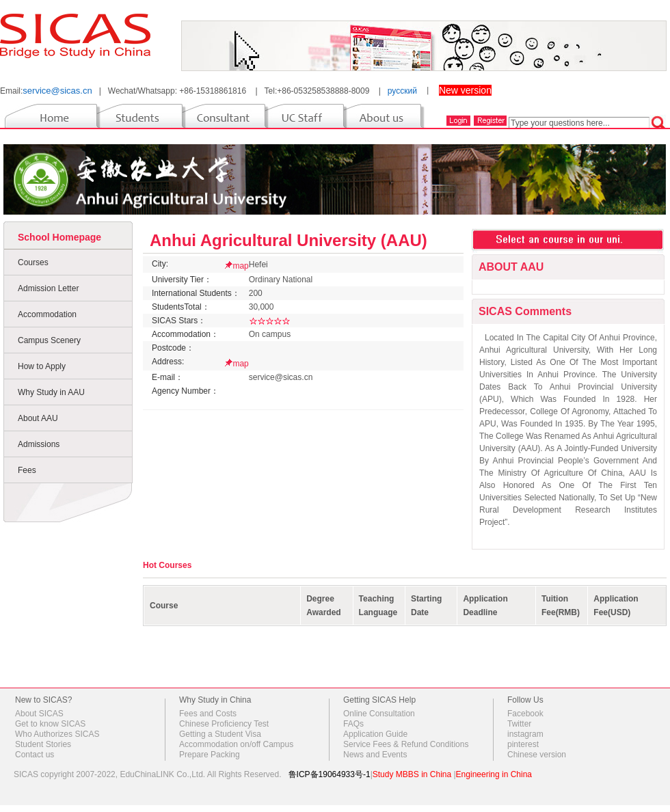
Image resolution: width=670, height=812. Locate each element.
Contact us (35, 755)
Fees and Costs (208, 714)
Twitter (519, 724)
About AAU (38, 418)
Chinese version (537, 755)
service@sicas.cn (57, 91)
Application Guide (375, 734)
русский (402, 91)
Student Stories (43, 744)
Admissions (39, 444)
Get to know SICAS (50, 724)
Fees (27, 470)
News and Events (375, 755)
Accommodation (47, 314)
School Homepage (59, 237)
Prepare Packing (210, 755)
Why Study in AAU (51, 392)
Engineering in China (494, 774)
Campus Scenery (49, 340)
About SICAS (39, 714)
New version (465, 90)
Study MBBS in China (412, 774)
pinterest (523, 744)
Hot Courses (167, 565)
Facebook (525, 714)
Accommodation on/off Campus (236, 744)
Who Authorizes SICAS (57, 734)
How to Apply (42, 366)
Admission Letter (48, 288)
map (240, 266)
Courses (33, 262)
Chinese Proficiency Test (224, 724)
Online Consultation (379, 714)
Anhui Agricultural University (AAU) (289, 240)
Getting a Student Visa (220, 734)
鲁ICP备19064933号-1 (330, 774)
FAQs (353, 724)
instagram (525, 734)
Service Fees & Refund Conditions (406, 744)
